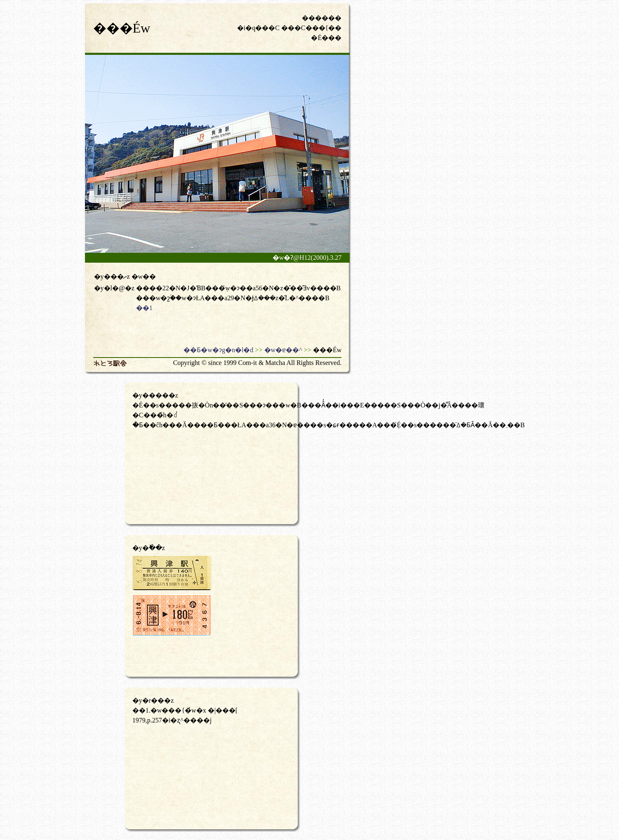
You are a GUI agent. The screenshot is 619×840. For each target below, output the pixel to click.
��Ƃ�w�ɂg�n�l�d (218, 350)
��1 (144, 308)
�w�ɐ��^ (283, 350)
